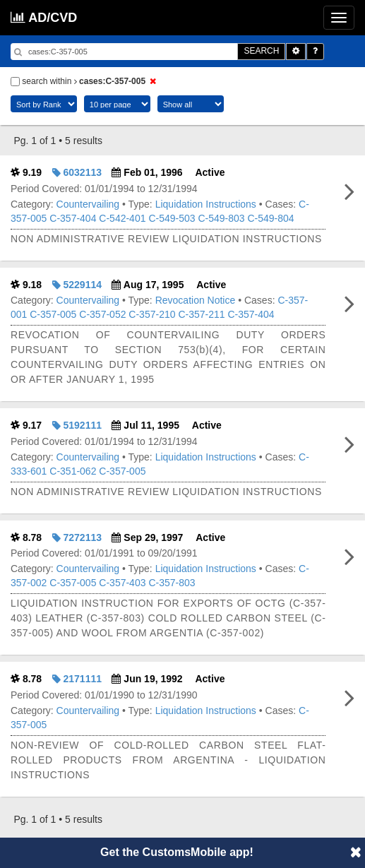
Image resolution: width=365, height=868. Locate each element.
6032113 (77, 172)
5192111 (77, 425)
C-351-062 (73, 471)
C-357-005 (53, 314)
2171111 (77, 679)
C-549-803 (221, 218)
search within (85, 81)
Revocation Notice (196, 300)
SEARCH (261, 51)
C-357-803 (172, 583)
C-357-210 (152, 314)
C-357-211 (201, 314)
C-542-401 (122, 218)
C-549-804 (270, 218)
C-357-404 (73, 218)
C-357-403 (122, 583)
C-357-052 (102, 314)
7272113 (77, 537)
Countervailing (88, 204)
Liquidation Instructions (206, 204)
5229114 (77, 285)
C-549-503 (172, 218)
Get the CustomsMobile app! (177, 852)
